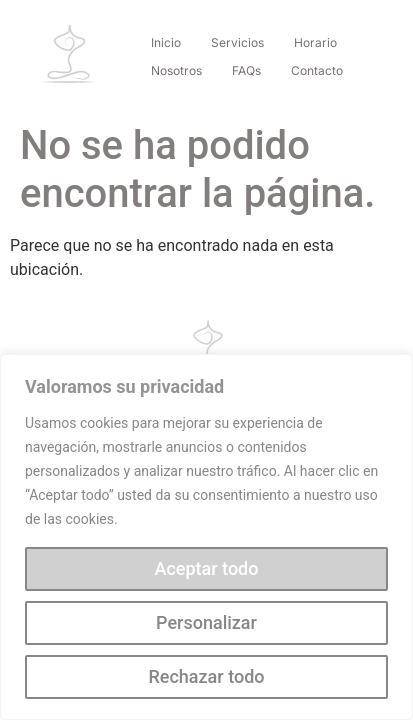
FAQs (246, 70)
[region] (206, 537)
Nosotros (176, 70)
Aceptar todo (207, 568)
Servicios (237, 42)
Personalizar (206, 622)
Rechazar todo (206, 676)
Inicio (166, 42)
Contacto (317, 70)
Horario (315, 42)
